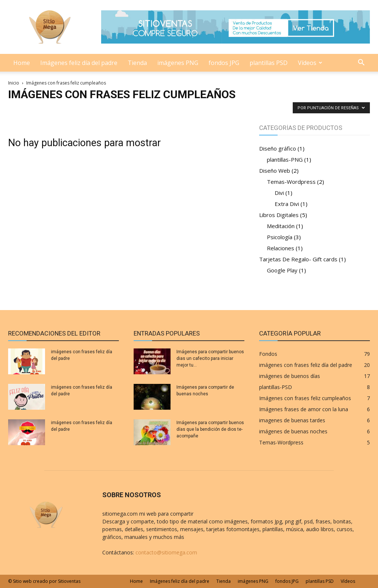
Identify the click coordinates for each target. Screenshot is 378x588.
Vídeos (310, 63)
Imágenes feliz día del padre (79, 63)
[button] (361, 63)
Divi (279, 193)
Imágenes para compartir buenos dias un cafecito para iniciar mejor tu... (210, 358)
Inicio (14, 83)
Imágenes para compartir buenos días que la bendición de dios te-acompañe (210, 429)
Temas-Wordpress (291, 182)
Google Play (282, 270)
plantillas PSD (269, 63)
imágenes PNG (178, 63)
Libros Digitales (279, 215)
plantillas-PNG (285, 159)
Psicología (280, 237)
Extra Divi (287, 204)
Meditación (281, 226)
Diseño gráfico (278, 148)
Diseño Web (275, 171)
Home (22, 63)
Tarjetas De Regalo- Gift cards (298, 259)
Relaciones (281, 248)
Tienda (137, 63)
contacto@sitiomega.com (166, 552)
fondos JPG (224, 63)
